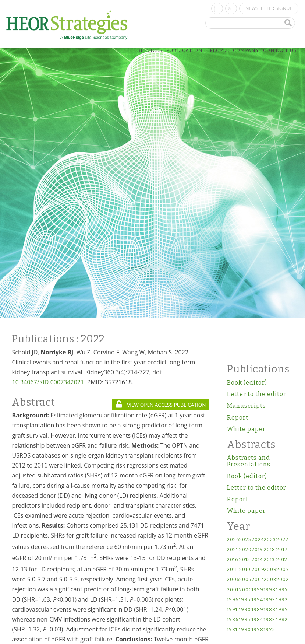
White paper (246, 429)
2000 (245, 590)
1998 (269, 590)
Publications (186, 50)
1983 (269, 620)
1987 (282, 610)
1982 (282, 620)
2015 (244, 560)
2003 (269, 580)
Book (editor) (247, 383)
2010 (245, 570)
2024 (257, 540)
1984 (257, 620)
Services (150, 50)
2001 (233, 590)
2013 (269, 560)
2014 (257, 560)
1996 (233, 600)
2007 (282, 570)
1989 (257, 610)
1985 (245, 620)
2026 (233, 540)
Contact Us (280, 50)
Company (246, 50)
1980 (245, 630)
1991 (232, 610)
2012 (282, 560)
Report (238, 418)
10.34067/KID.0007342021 (48, 382)
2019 (257, 550)
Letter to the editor (257, 394)
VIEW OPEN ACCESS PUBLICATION (161, 405)
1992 (282, 600)
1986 (233, 620)
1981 (232, 630)
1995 (245, 600)
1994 (257, 600)
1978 (257, 630)
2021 (233, 550)
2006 (233, 580)
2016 (233, 560)
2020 (245, 550)
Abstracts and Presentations (249, 461)
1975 (269, 630)
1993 (269, 600)
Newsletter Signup (269, 8)
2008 (269, 570)
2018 (269, 550)
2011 (232, 570)
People (219, 50)
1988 (269, 610)
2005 (245, 580)
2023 (269, 540)
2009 (257, 570)
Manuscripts (247, 406)
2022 (282, 540)
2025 (245, 540)
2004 (257, 580)
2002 (282, 580)
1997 (282, 590)
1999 (257, 590)
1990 (245, 610)
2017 (282, 550)
